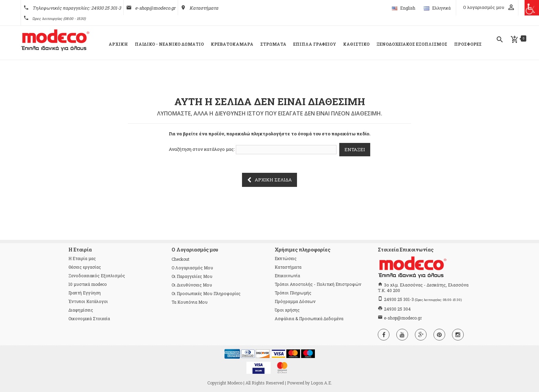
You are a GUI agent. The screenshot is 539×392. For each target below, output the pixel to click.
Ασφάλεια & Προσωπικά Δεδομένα (309, 318)
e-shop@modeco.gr (155, 8)
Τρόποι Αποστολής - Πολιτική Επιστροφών (318, 284)
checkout (180, 259)
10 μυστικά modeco (87, 284)
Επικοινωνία (287, 276)
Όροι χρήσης (287, 310)
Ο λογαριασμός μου (192, 268)
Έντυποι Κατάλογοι (88, 301)
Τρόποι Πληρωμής (293, 293)
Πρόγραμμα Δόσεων (295, 301)
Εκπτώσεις (286, 258)
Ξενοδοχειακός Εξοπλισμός (97, 276)
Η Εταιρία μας (82, 258)
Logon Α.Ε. (321, 383)
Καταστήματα (204, 8)
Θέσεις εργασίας (85, 267)
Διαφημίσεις (81, 310)
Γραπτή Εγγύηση (85, 293)
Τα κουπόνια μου (190, 302)
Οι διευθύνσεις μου (192, 285)
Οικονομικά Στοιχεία (89, 318)
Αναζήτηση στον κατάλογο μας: (202, 149)
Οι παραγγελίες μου (192, 276)
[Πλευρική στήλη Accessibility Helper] (531, 8)
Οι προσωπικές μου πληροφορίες (206, 293)
